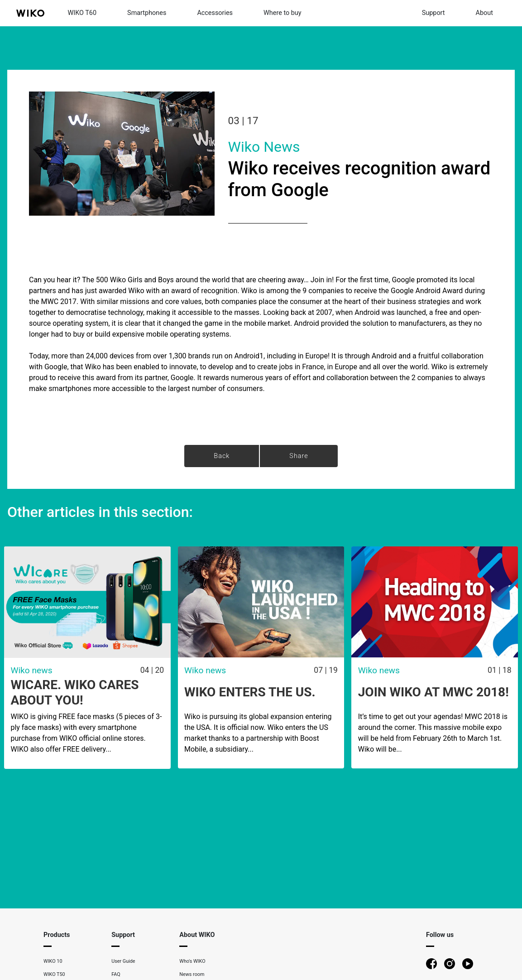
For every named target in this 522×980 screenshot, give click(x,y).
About (484, 13)
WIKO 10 (53, 961)
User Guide (123, 961)
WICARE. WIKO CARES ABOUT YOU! (74, 693)
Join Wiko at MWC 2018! (433, 692)
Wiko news (264, 147)
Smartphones (147, 13)
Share (299, 456)
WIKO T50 (54, 974)
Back (222, 456)
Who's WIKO (192, 961)
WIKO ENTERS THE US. (250, 692)
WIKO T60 (82, 13)
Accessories (215, 13)
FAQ (116, 974)
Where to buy (283, 13)
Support (433, 13)
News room (192, 974)
